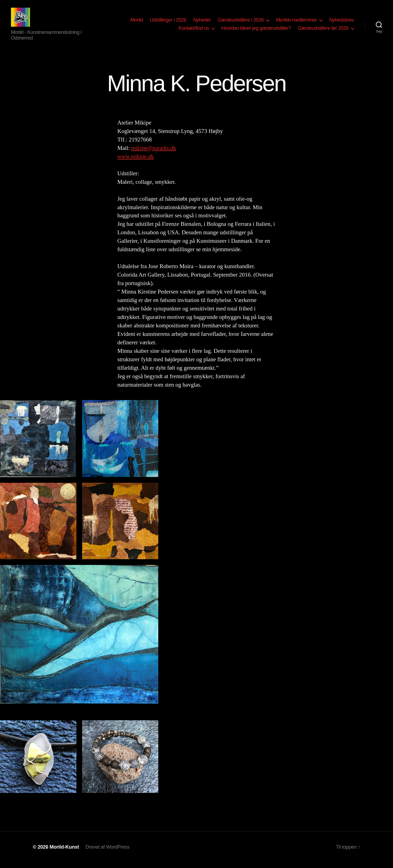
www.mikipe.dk (136, 162)
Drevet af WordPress (108, 852)
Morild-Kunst (64, 852)
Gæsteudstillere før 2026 (323, 31)
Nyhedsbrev (342, 23)
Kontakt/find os (194, 31)
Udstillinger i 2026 (168, 23)
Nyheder (202, 23)
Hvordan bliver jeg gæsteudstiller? (256, 31)
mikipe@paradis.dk (154, 153)
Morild (137, 23)
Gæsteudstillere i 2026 (241, 23)
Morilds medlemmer (296, 23)
